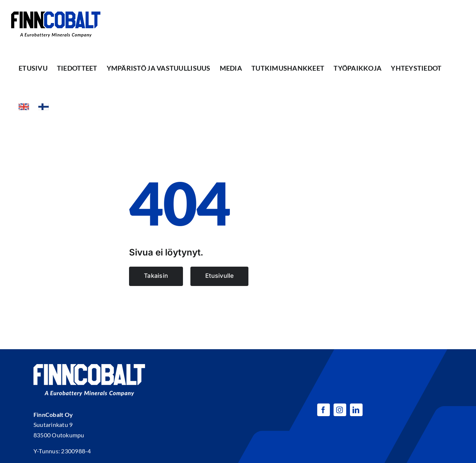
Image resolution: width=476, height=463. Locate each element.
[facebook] (324, 410)
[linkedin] (356, 410)
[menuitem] (24, 107)
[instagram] (340, 410)
